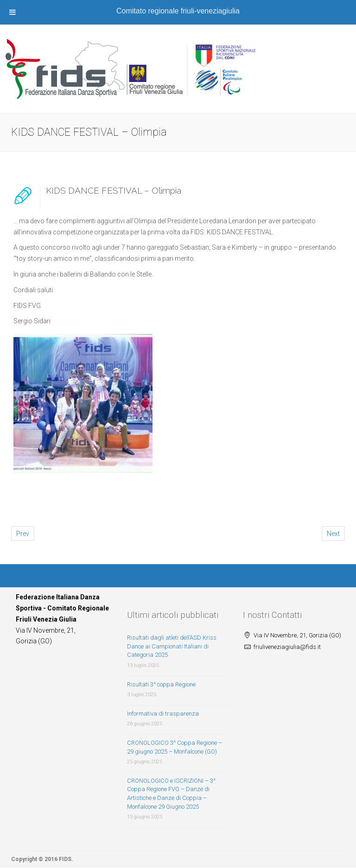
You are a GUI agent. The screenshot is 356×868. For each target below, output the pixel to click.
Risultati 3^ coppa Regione (161, 684)
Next (333, 534)
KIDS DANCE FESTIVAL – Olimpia (114, 190)
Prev (23, 534)
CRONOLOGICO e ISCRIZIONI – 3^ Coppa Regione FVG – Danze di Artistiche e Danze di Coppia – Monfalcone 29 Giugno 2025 (171, 794)
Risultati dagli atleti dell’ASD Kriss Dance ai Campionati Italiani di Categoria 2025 (172, 646)
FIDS (65, 859)
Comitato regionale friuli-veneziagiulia (178, 11)
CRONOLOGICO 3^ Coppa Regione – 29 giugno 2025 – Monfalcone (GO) (175, 747)
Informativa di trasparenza (163, 714)
